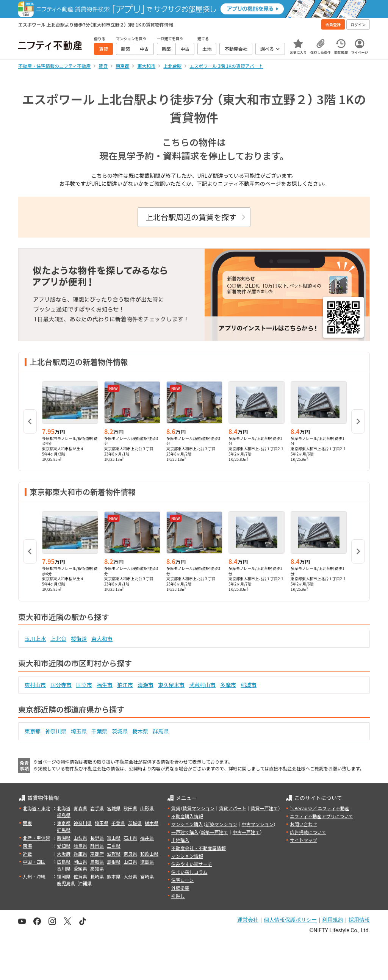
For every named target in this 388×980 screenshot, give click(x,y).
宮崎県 (147, 876)
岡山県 (80, 862)
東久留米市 (171, 685)
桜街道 (79, 639)
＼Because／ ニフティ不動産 (320, 808)
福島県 (64, 815)
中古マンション (258, 824)
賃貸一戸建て (264, 808)
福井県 (147, 838)
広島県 (64, 862)
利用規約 (333, 920)
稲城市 (249, 685)
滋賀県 (114, 854)
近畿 (27, 854)
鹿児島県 (66, 883)
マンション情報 (187, 856)
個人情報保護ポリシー (290, 920)
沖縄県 (85, 883)
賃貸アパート (233, 808)
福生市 (105, 685)
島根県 (114, 862)
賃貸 (176, 808)
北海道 (64, 808)
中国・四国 (34, 862)
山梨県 (80, 838)
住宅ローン (182, 880)
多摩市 (228, 685)
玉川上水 (35, 639)
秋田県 (130, 808)
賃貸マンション (199, 808)
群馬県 (161, 731)
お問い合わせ (304, 824)
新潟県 (64, 838)
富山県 (114, 838)
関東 (27, 823)
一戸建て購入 (185, 832)
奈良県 (130, 854)
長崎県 (97, 876)
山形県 (147, 808)
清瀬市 (145, 685)
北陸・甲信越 (36, 838)
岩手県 (97, 808)
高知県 (97, 868)
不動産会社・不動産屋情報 (199, 848)
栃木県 (140, 731)
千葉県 (99, 731)
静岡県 (97, 846)
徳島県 (147, 862)
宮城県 (114, 808)
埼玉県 (79, 731)
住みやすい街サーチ (192, 864)
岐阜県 (80, 846)
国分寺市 (61, 685)
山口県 (130, 862)
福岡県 (64, 876)
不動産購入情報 (187, 816)
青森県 (80, 808)
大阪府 (64, 854)
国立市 (84, 685)
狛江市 (125, 685)
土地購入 (180, 840)
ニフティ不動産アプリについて (322, 816)
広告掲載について (308, 832)
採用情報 (359, 920)
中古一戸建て (246, 832)
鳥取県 (97, 862)
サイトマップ (304, 840)
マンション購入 (187, 824)
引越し (178, 896)
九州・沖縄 (34, 876)
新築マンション (221, 824)
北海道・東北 (36, 808)
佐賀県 (80, 876)
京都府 (97, 854)
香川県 (64, 868)
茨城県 (120, 731)
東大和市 (102, 639)
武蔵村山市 (202, 685)
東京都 (33, 731)
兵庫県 (80, 854)
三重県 (114, 846)
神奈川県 (56, 731)
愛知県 (64, 846)
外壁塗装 (180, 888)
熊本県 (114, 876)
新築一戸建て (214, 832)
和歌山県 (149, 854)
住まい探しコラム (189, 872)
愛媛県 (80, 868)
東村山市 (35, 685)
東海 (27, 846)
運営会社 (248, 920)
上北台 (58, 639)
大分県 (130, 876)
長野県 (97, 838)
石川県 (130, 838)
